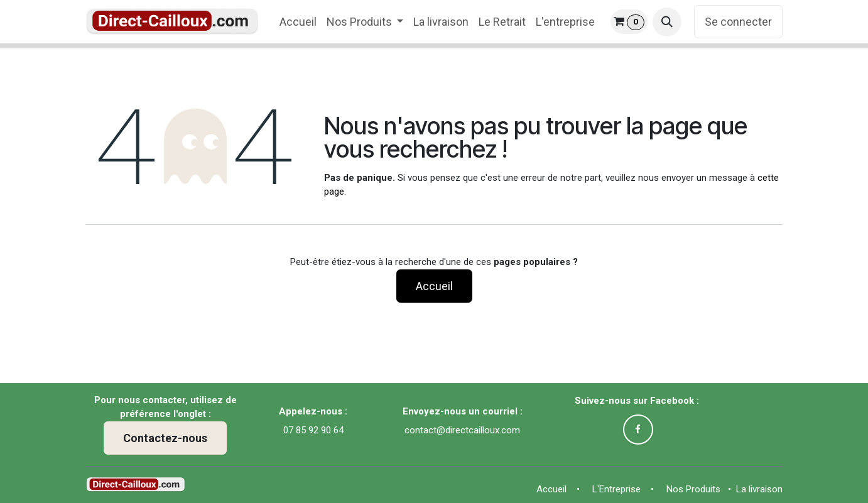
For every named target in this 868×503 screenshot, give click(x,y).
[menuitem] (298, 22)
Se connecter (738, 22)
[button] (667, 22)
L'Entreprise (619, 489)
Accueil (434, 286)
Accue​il (554, 489)
